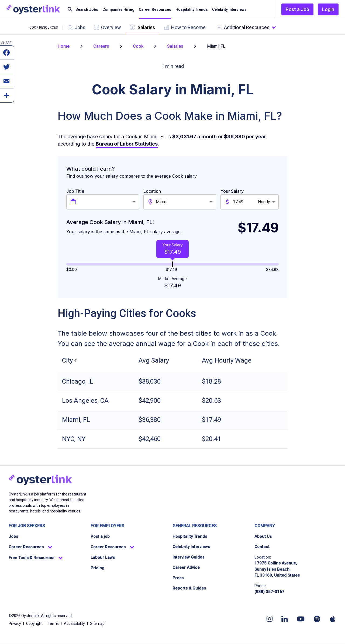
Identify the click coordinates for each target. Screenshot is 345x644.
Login (328, 9)
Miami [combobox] (162, 202)
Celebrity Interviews (229, 10)
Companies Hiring (118, 10)
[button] (71, 360)
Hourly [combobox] (264, 202)
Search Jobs (82, 10)
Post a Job (297, 9)
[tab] (77, 27)
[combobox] (109, 202)
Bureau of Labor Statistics (127, 144)
